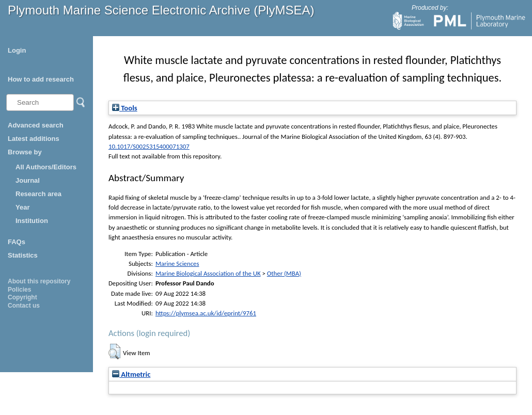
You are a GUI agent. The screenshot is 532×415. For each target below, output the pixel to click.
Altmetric (131, 374)
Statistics (23, 255)
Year (22, 207)
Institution (32, 221)
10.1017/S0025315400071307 (149, 146)
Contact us (24, 306)
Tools (125, 108)
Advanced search (36, 125)
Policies (19, 290)
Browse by (25, 152)
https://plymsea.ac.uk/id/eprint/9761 (206, 313)
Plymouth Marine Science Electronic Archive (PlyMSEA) (161, 10)
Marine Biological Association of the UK (208, 273)
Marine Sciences (177, 264)
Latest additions (34, 139)
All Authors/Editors (46, 167)
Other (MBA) (284, 273)
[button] (114, 352)
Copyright (22, 297)
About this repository (39, 281)
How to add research (41, 79)
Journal (28, 180)
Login (17, 50)
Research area (38, 194)
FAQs (17, 242)
